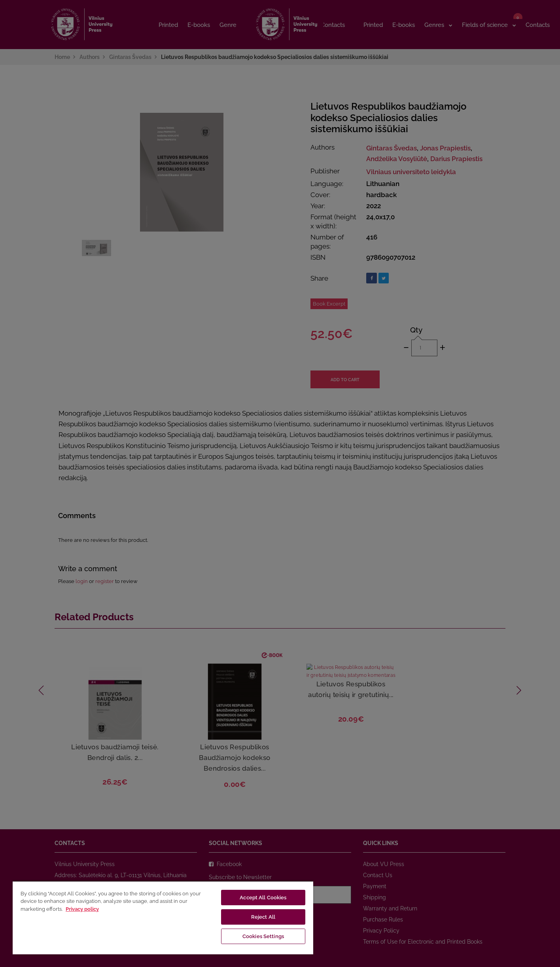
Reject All (263, 917)
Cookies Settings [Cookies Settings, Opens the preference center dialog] (263, 936)
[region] (163, 918)
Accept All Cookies (263, 898)
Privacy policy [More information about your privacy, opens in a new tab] (82, 909)
